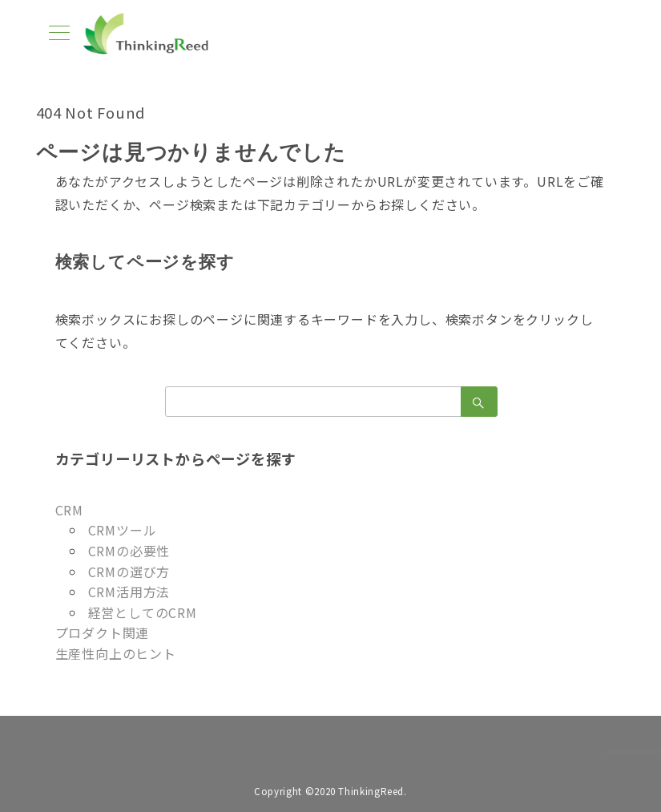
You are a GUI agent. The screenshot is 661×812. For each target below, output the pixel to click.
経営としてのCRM (143, 612)
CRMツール (123, 530)
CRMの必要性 (129, 551)
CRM (69, 510)
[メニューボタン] (59, 34)
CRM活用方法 (129, 592)
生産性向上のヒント (116, 653)
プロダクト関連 (103, 632)
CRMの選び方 (129, 572)
